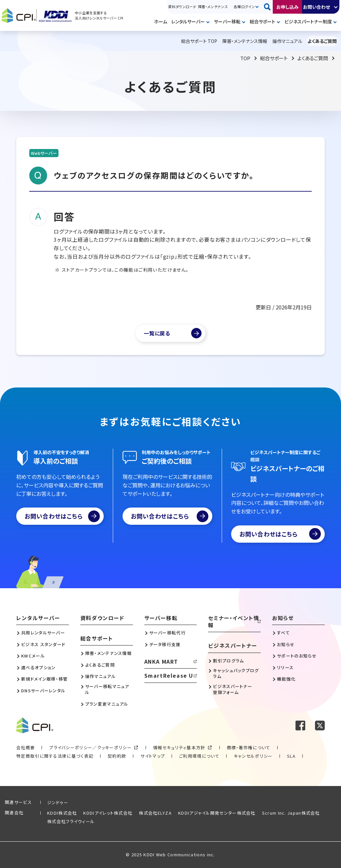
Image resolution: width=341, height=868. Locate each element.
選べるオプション (38, 668)
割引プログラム (228, 661)
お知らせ (283, 618)
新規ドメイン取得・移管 (44, 679)
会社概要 (26, 747)
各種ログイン (244, 7)
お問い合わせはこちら (62, 516)
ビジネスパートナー (232, 645)
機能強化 (286, 679)
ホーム (161, 21)
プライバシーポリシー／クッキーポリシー (90, 747)
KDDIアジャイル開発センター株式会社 (217, 813)
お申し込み (287, 7)
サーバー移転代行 (167, 633)
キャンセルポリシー (253, 756)
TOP (245, 58)
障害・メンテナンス (213, 7)
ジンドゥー (58, 802)
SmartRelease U (169, 675)
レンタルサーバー (188, 21)
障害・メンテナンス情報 (108, 653)
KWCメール (33, 656)
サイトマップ (153, 756)
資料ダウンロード (182, 7)
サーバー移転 (227, 21)
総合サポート (262, 21)
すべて (283, 633)
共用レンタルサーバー (43, 633)
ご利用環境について (199, 756)
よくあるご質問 (313, 58)
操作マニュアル (100, 676)
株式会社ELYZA (155, 813)
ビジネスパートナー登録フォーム (233, 689)
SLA (291, 756)
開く (336, 7)
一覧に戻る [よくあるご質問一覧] (157, 333)
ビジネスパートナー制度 (308, 21)
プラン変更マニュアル (107, 704)
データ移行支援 (165, 644)
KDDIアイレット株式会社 (108, 813)
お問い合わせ (316, 7)
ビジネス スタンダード (43, 644)
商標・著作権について (249, 747)
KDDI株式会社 (62, 813)
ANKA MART (161, 661)
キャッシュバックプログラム (236, 673)
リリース (285, 668)
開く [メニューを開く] (209, 22)
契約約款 (117, 756)
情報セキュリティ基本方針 (179, 747)
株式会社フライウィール (71, 821)
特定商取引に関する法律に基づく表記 (55, 756)
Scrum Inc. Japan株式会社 (291, 813)
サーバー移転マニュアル (107, 689)
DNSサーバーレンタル (43, 691)
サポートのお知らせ (297, 656)
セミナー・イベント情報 (234, 622)
